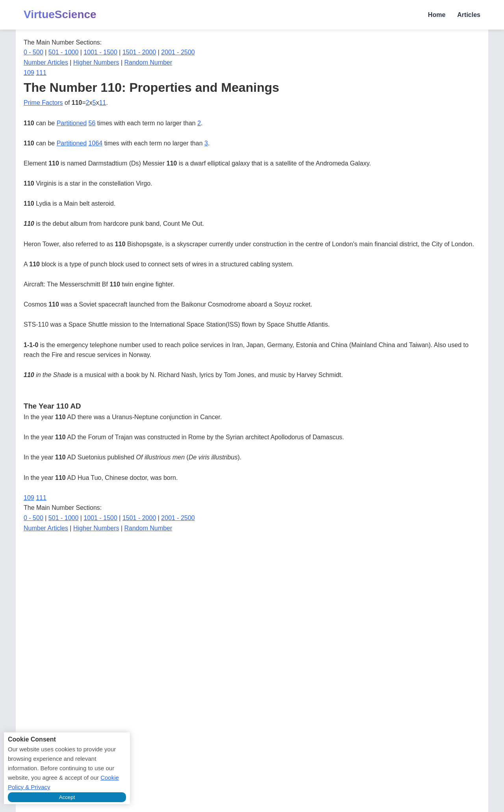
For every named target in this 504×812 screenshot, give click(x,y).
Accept (67, 797)
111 (41, 73)
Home (437, 15)
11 (103, 103)
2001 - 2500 (178, 52)
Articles (469, 15)
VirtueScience (60, 14)
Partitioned (72, 123)
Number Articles (46, 62)
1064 (96, 143)
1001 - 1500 (100, 52)
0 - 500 (33, 52)
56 (92, 123)
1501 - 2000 (139, 52)
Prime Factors (43, 103)
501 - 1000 (64, 52)
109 (29, 73)
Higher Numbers (96, 62)
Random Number (148, 62)
